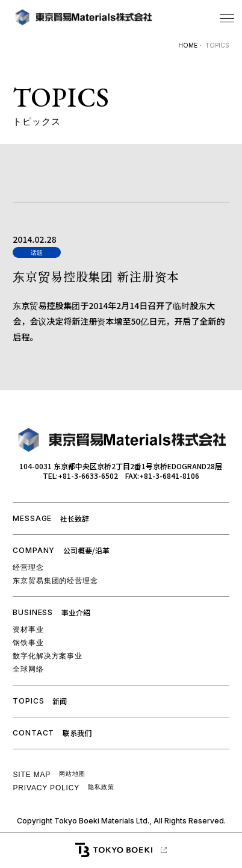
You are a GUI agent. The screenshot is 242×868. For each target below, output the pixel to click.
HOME (188, 45)
